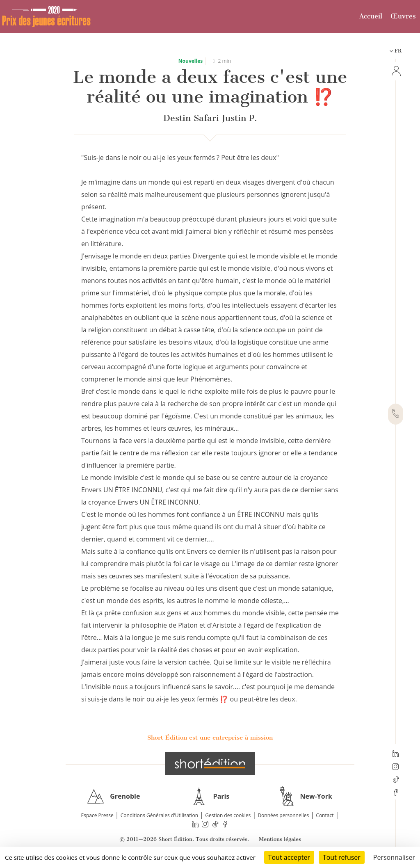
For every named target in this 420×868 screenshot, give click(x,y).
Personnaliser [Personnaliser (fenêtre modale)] (394, 857)
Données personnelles (283, 815)
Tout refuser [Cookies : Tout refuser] (342, 857)
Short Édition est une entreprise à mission (210, 738)
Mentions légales (280, 839)
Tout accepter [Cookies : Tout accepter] (289, 857)
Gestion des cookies (228, 815)
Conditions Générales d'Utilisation (159, 815)
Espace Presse (97, 815)
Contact (325, 815)
